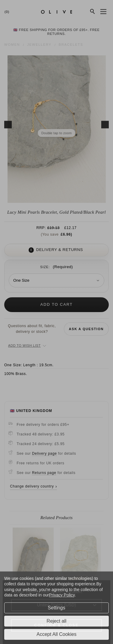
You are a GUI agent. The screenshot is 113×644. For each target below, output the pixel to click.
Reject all (57, 621)
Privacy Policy (62, 595)
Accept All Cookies (56, 634)
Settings (57, 608)
